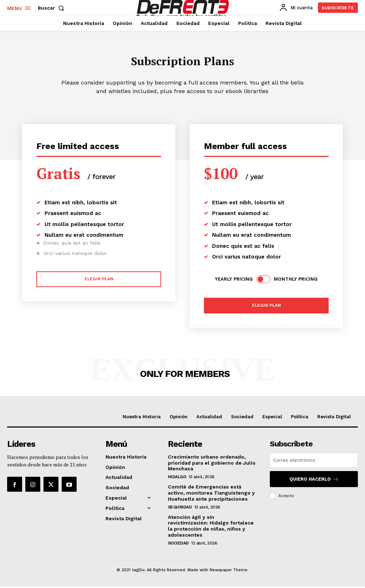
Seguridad (180, 508)
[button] (52, 8)
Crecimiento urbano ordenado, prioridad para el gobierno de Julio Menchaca (212, 464)
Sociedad (178, 544)
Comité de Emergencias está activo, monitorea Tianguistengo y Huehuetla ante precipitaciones (211, 494)
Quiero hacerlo (314, 480)
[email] (314, 462)
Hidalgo (177, 478)
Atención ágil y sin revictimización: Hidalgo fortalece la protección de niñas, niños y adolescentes (211, 527)
